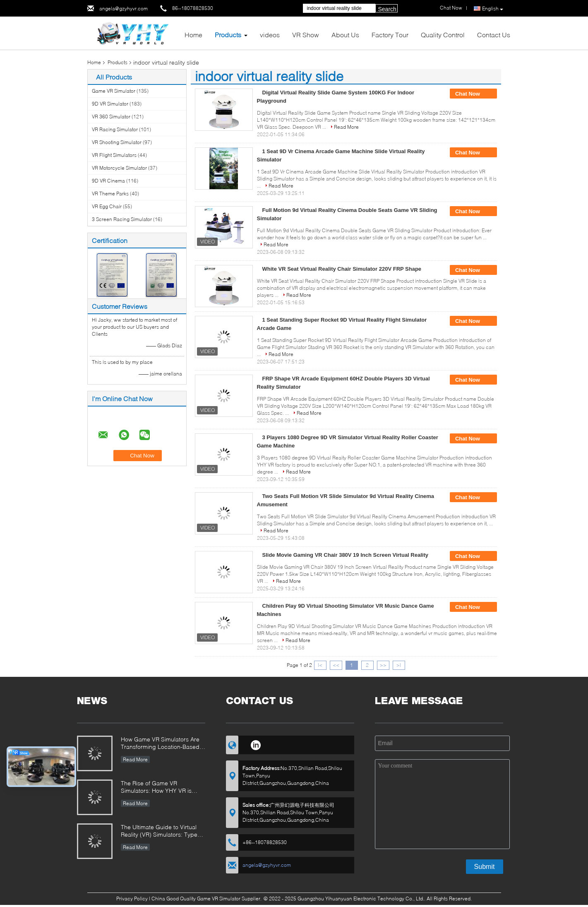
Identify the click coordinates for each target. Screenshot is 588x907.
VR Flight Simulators (114, 155)
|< (320, 665)
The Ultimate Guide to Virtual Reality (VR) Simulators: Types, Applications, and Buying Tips (161, 831)
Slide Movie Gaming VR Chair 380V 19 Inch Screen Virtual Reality (345, 555)
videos (270, 35)
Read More (346, 127)
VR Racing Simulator (115, 129)
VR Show (306, 35)
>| (399, 665)
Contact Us (494, 35)
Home (193, 35)
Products (228, 35)
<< (336, 665)
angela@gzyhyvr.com (124, 8)
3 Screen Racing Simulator (122, 219)
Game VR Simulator (114, 91)
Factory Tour (390, 35)
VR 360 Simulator (111, 117)
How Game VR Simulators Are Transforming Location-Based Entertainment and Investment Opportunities (161, 744)
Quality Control (443, 35)
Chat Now (473, 94)
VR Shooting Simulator (117, 142)
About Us (345, 35)
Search (387, 9)
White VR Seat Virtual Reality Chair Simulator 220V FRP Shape (342, 269)
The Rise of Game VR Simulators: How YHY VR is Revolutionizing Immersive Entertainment (156, 788)
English (493, 9)
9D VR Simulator (110, 104)
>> (383, 665)
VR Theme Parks (110, 194)
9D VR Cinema (108, 181)
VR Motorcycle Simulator (119, 168)
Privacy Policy (132, 899)
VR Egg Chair (107, 206)
